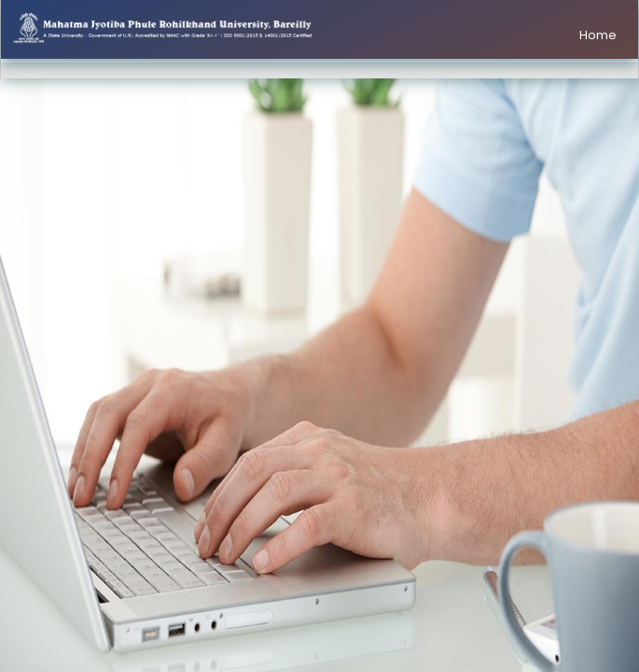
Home (598, 35)
